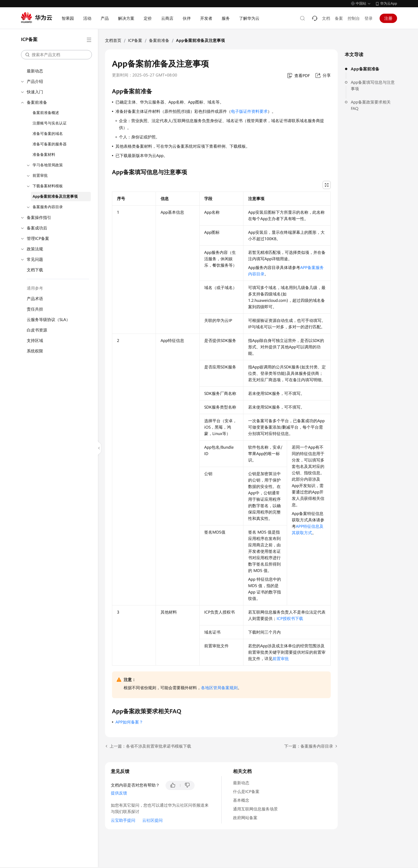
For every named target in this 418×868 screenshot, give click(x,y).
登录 (369, 18)
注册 (388, 18)
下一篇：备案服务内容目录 (309, 746)
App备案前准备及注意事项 (55, 196)
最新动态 (35, 71)
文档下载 (35, 270)
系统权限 (35, 351)
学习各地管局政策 (48, 165)
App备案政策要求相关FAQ (371, 105)
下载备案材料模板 (48, 186)
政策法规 (35, 249)
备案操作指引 (39, 218)
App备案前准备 (365, 69)
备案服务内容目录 (48, 207)
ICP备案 (135, 40)
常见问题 (35, 259)
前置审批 (40, 175)
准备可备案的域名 (48, 134)
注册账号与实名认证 (50, 123)
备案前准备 (37, 102)
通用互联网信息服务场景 (255, 809)
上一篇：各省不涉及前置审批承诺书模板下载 (150, 746)
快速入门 (35, 92)
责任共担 (35, 309)
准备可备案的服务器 (50, 144)
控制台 (354, 18)
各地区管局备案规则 (219, 688)
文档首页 (113, 40)
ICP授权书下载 (290, 619)
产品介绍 (35, 81)
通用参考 (35, 288)
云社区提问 (152, 820)
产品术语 (35, 299)
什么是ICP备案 (246, 792)
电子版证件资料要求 (249, 111)
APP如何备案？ (129, 722)
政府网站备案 (245, 818)
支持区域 (35, 341)
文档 (326, 18)
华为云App (389, 3)
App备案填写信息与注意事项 (373, 85)
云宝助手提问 (123, 820)
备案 (339, 18)
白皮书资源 (37, 330)
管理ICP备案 (38, 238)
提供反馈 (119, 793)
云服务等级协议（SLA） (48, 320)
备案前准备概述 (46, 113)
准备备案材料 (44, 155)
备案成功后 (37, 228)
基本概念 (241, 800)
